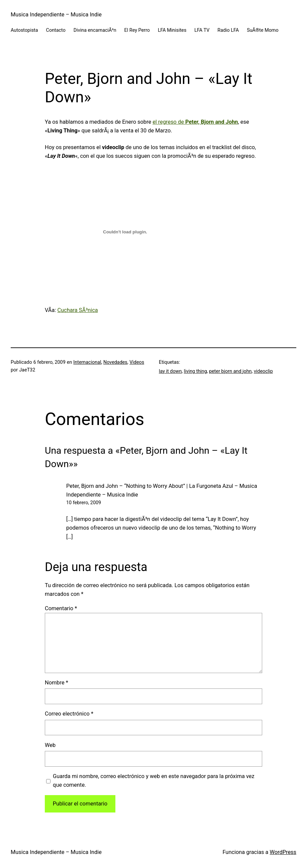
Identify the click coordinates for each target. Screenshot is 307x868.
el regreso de (195, 122)
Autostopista (24, 30)
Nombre (57, 683)
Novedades (115, 362)
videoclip (263, 371)
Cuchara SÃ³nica (77, 310)
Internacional (87, 362)
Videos (137, 362)
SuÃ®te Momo (263, 30)
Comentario (61, 608)
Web (50, 745)
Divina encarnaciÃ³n (95, 30)
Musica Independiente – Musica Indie (56, 15)
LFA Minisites (172, 30)
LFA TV (202, 30)
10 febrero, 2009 (84, 503)
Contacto (56, 30)
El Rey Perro (137, 30)
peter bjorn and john (230, 371)
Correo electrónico (69, 714)
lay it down (170, 371)
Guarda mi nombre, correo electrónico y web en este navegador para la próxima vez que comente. (154, 781)
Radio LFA (228, 30)
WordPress (283, 852)
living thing (195, 371)
